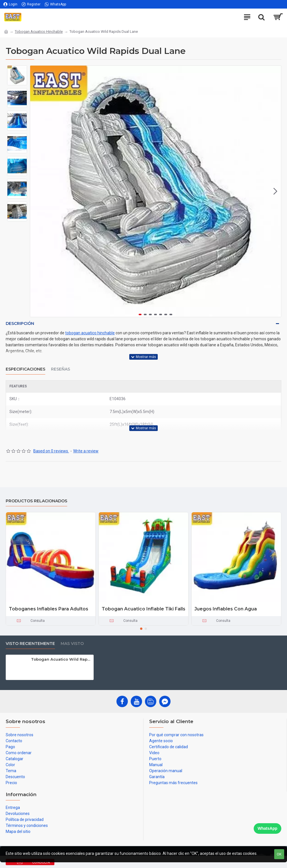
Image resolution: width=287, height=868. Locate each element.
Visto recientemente (30, 644)
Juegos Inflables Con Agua (226, 609)
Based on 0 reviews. (51, 451)
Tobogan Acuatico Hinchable (39, 32)
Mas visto (72, 644)
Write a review (86, 451)
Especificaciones (25, 369)
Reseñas (61, 369)
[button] (275, 191)
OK (279, 854)
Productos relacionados (36, 501)
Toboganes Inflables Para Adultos (49, 609)
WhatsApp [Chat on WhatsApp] (267, 828)
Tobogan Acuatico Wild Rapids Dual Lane (61, 659)
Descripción (20, 323)
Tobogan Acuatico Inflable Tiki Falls (143, 609)
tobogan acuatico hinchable (90, 333)
